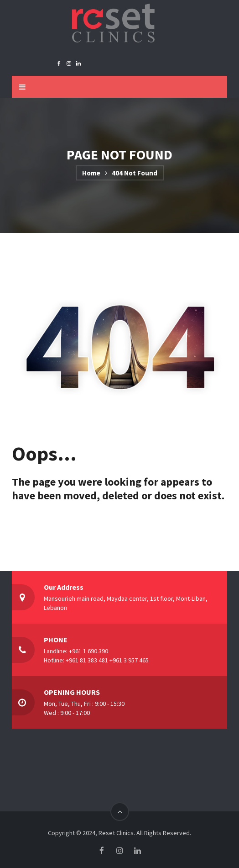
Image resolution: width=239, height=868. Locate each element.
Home (91, 173)
